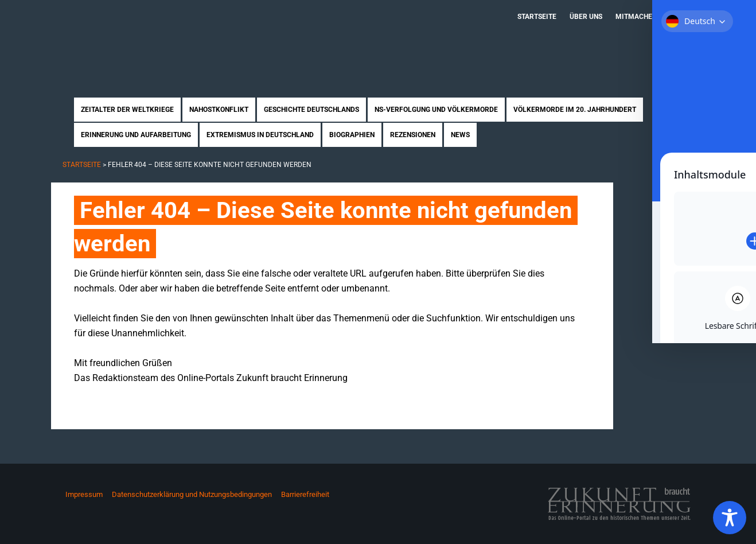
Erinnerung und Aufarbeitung (136, 135)
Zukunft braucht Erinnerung (170, 37)
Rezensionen (413, 135)
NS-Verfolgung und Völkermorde (436, 110)
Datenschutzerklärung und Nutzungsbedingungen (192, 494)
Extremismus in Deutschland (260, 135)
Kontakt (685, 17)
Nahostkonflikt (219, 110)
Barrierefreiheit (305, 494)
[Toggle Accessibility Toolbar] (730, 518)
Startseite (537, 17)
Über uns (586, 17)
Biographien (352, 135)
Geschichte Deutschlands (311, 110)
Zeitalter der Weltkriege (127, 110)
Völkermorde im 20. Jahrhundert (575, 110)
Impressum (84, 494)
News (460, 135)
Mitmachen (636, 17)
